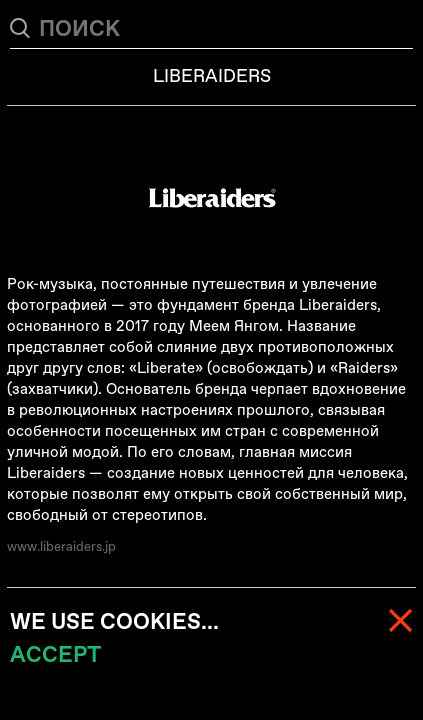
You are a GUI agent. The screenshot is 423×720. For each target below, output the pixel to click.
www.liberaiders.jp (61, 546)
